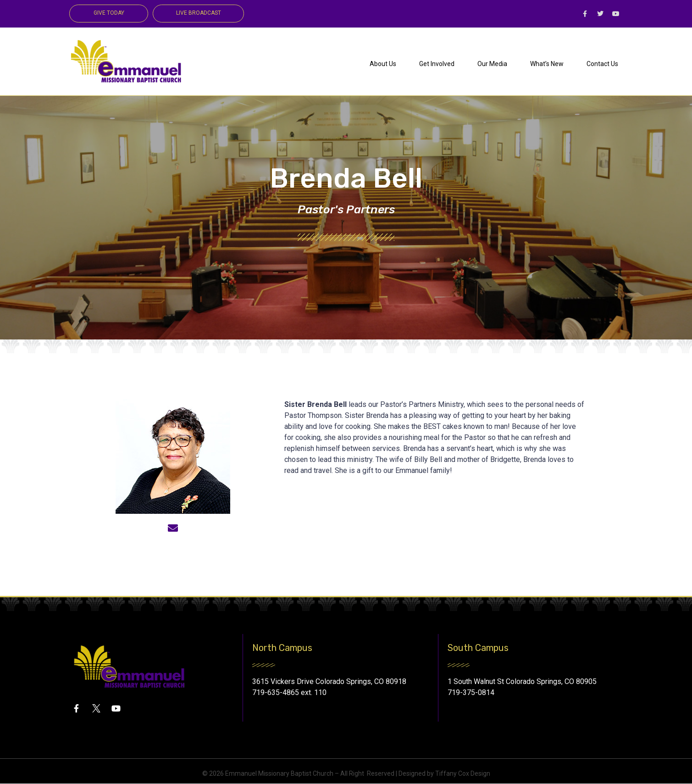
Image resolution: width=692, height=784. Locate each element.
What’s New (547, 64)
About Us (383, 64)
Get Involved (437, 64)
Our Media (492, 64)
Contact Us (602, 64)
